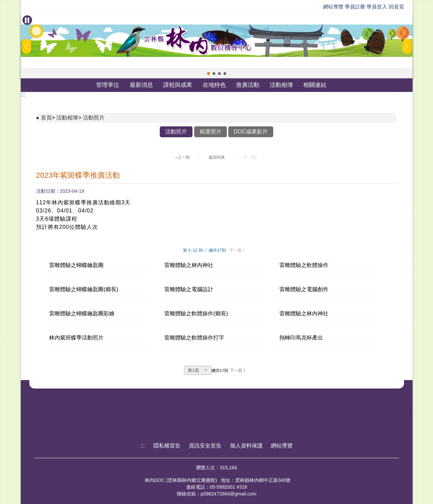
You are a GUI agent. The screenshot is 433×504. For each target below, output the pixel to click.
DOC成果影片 (251, 132)
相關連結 (315, 85)
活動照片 (94, 118)
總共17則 (220, 371)
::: (23, 94)
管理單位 (108, 85)
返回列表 (217, 157)
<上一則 (183, 157)
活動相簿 (281, 85)
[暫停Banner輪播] (27, 20)
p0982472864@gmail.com (229, 494)
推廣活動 (248, 85)
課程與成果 (178, 85)
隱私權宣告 (167, 446)
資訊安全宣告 (205, 446)
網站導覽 (333, 7)
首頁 (46, 118)
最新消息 (141, 85)
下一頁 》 (238, 250)
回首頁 (396, 7)
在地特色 (214, 85)
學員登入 (377, 7)
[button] (208, 74)
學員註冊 (355, 7)
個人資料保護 (246, 446)
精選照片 (211, 132)
